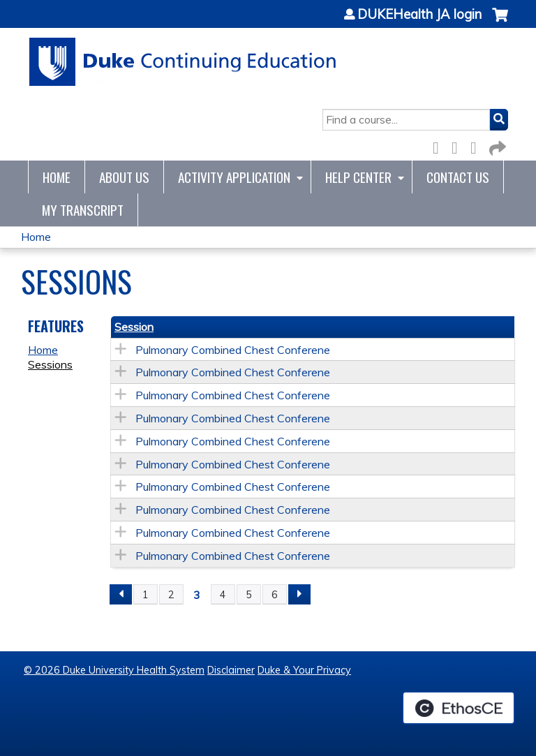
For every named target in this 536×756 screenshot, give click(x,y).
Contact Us (458, 177)
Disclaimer (231, 670)
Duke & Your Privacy (304, 670)
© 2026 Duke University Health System (114, 670)
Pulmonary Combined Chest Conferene (233, 350)
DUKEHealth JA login (419, 15)
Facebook (440, 146)
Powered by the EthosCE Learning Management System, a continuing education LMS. (459, 708)
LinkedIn (477, 146)
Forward (496, 146)
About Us (124, 177)
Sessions (50, 364)
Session (134, 327)
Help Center (358, 177)
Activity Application (234, 177)
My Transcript (83, 210)
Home (57, 177)
